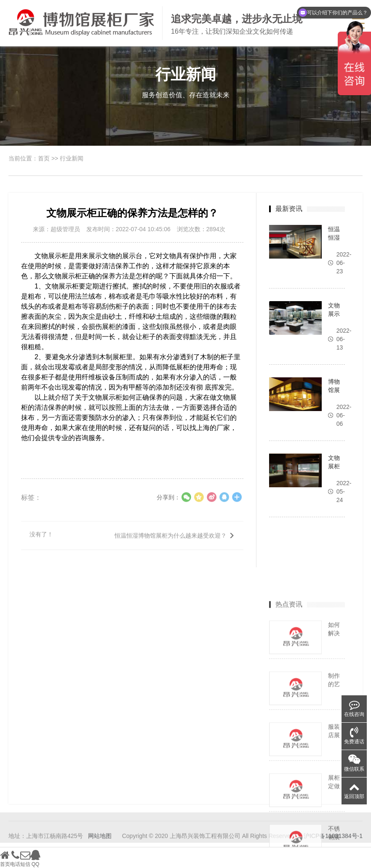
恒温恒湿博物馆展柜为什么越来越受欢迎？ (171, 542)
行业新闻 (72, 158)
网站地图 (100, 842)
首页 (44, 158)
